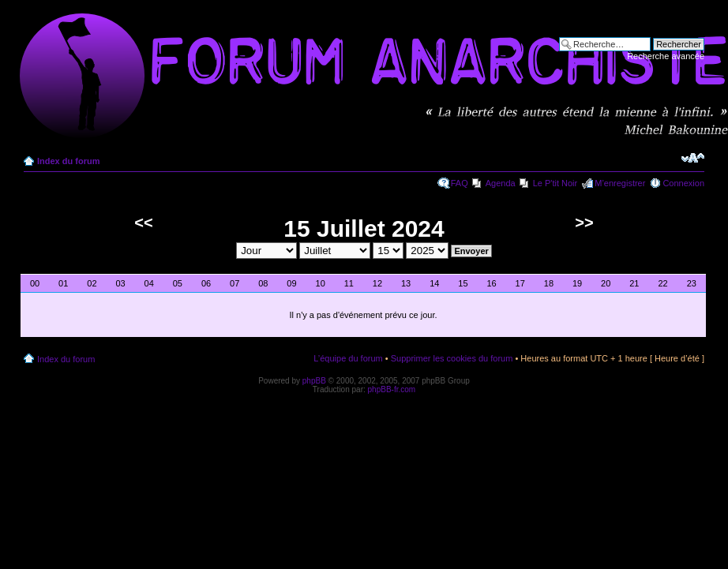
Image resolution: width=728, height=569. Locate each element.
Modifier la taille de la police (693, 158)
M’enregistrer (620, 183)
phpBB (314, 381)
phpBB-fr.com (392, 389)
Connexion (683, 183)
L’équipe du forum (348, 358)
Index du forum (68, 161)
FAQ (460, 183)
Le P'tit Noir (555, 183)
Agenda (501, 183)
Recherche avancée (666, 56)
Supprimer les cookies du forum (452, 358)
